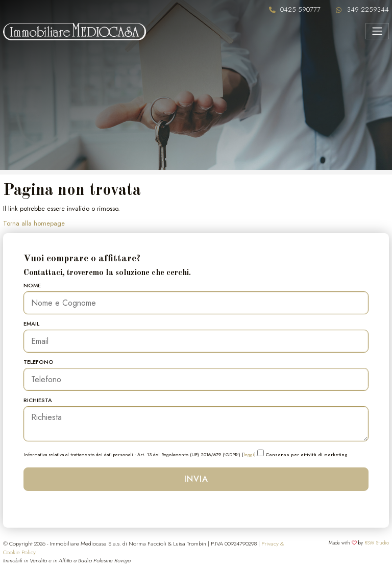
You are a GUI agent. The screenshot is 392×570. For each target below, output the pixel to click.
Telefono (39, 362)
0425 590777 (300, 9)
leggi (249, 454)
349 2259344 (368, 9)
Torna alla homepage (34, 223)
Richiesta (38, 400)
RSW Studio (377, 543)
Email (31, 324)
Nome (32, 285)
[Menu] (377, 31)
